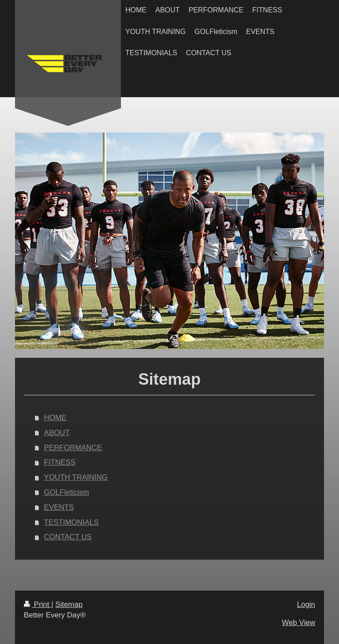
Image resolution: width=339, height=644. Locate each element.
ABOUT (57, 433)
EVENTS (59, 507)
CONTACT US (68, 537)
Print (38, 604)
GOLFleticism (67, 492)
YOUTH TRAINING (76, 477)
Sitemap (69, 604)
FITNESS (60, 462)
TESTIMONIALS (72, 522)
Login (306, 604)
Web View (299, 623)
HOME (55, 418)
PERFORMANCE (73, 448)
